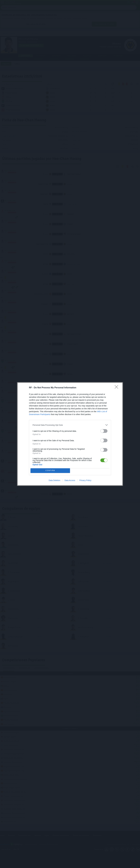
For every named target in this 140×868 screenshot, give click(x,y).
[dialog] (70, 434)
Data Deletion (54, 480)
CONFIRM (50, 471)
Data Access (70, 480)
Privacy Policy (85, 480)
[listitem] (70, 425)
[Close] (117, 388)
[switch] (104, 431)
